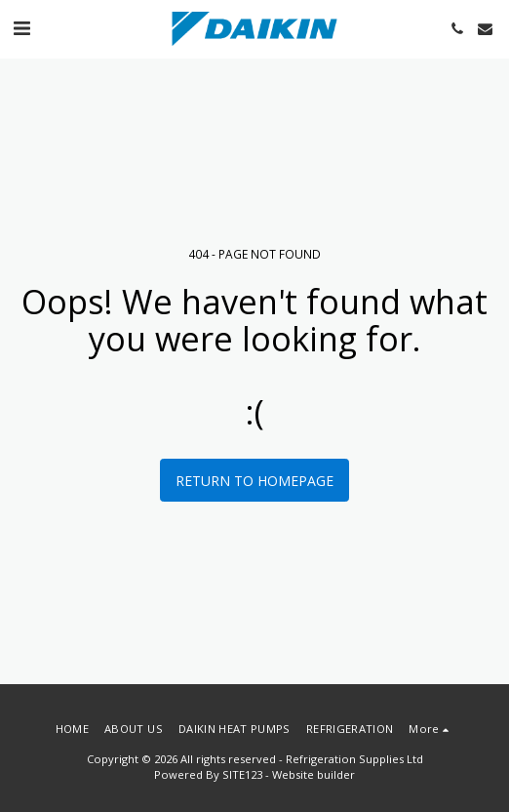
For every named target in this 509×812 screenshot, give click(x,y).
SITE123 (242, 774)
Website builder (313, 774)
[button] (21, 28)
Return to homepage (254, 481)
